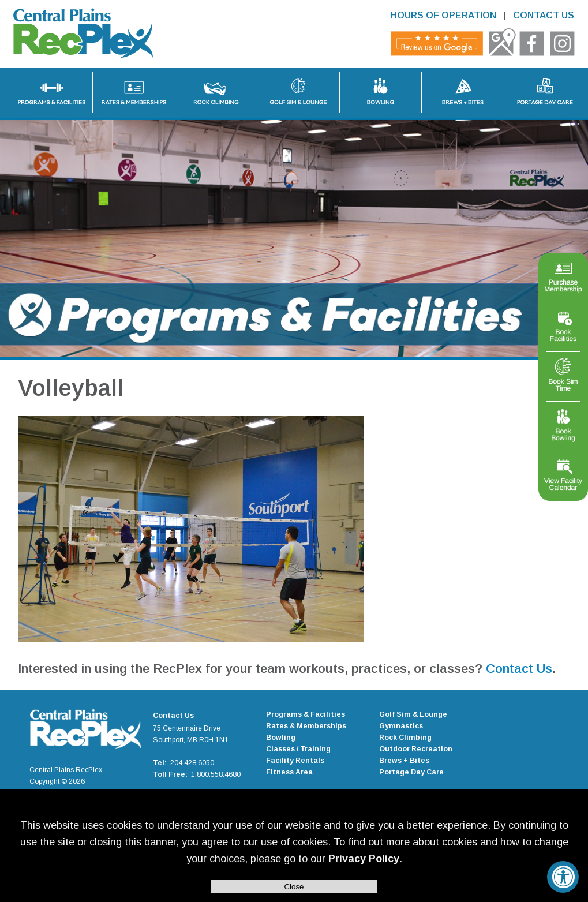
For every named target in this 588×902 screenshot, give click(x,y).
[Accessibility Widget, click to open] (563, 877)
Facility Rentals (295, 761)
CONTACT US (544, 15)
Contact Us (519, 669)
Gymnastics (401, 726)
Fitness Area (289, 772)
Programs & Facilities (306, 714)
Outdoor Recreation (416, 749)
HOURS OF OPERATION (443, 15)
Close (294, 887)
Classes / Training (298, 749)
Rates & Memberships (306, 726)
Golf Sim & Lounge (413, 714)
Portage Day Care (411, 772)
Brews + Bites (404, 761)
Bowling (281, 738)
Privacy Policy (364, 859)
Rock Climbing (405, 738)
